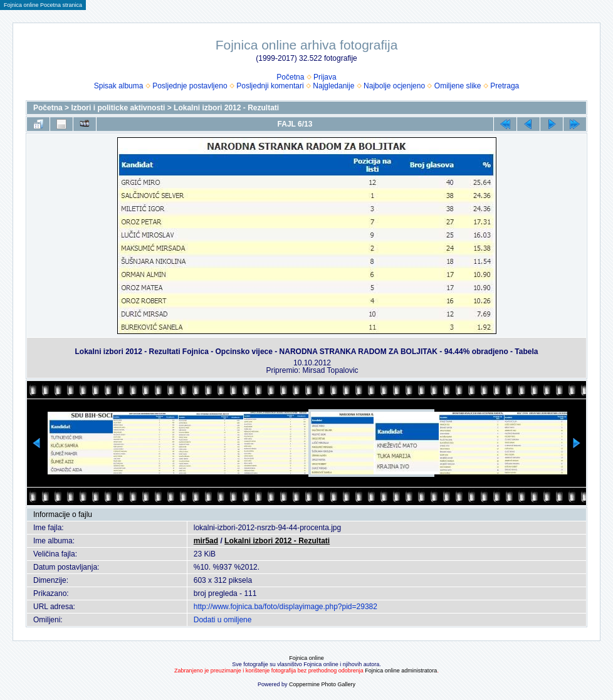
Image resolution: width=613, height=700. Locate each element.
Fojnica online (306, 658)
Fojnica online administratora (401, 671)
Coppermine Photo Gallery (322, 684)
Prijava (325, 77)
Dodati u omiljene (223, 620)
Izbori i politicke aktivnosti (118, 108)
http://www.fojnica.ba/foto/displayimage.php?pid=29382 (286, 607)
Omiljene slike (458, 86)
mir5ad (206, 541)
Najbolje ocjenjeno (394, 86)
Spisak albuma (119, 86)
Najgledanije (333, 86)
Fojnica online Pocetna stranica (43, 5)
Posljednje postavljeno (190, 86)
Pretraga (505, 86)
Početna (290, 77)
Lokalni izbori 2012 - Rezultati (226, 108)
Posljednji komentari (270, 86)
